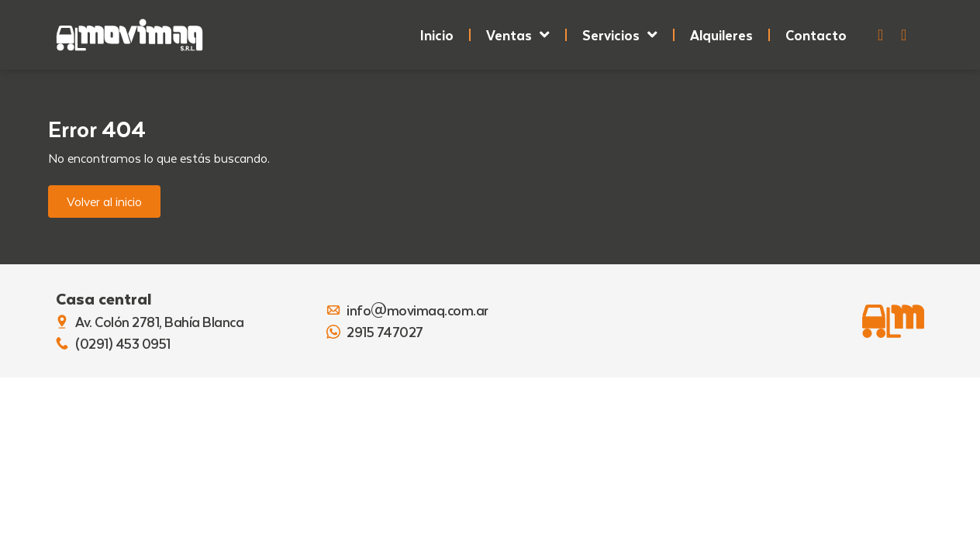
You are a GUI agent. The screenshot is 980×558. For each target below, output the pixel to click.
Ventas (518, 35)
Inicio (437, 35)
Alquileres (721, 35)
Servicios (620, 35)
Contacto (816, 35)
